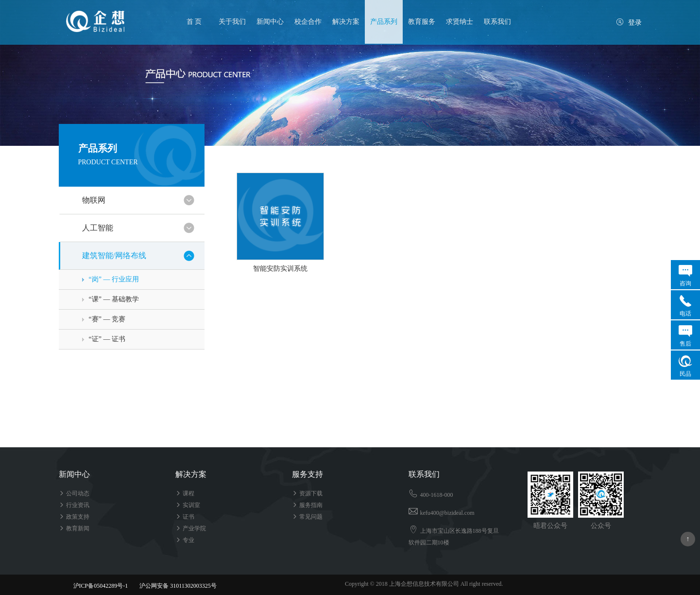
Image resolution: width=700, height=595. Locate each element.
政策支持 (74, 517)
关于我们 (232, 22)
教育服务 (422, 22)
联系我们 (497, 22)
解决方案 (346, 22)
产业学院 (191, 528)
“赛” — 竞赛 (107, 319)
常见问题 (307, 517)
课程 (185, 493)
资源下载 (307, 493)
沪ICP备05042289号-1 (101, 586)
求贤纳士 (460, 22)
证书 (185, 517)
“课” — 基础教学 (114, 299)
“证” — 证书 (107, 339)
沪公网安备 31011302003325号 (174, 586)
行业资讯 (74, 505)
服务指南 (307, 505)
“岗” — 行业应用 (114, 279)
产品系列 (384, 22)
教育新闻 (74, 528)
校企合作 (308, 22)
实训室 (188, 505)
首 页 (194, 22)
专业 (185, 540)
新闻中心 (270, 22)
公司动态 (74, 493)
